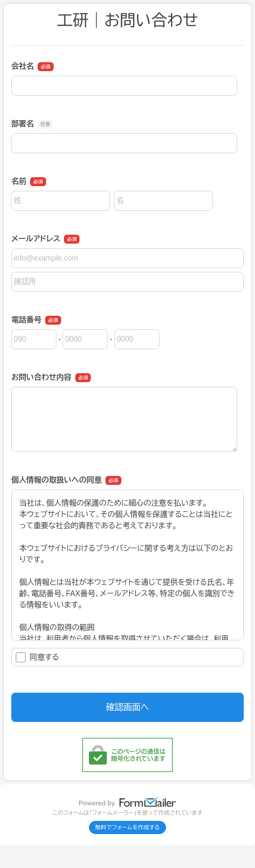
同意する (37, 657)
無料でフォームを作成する (127, 827)
